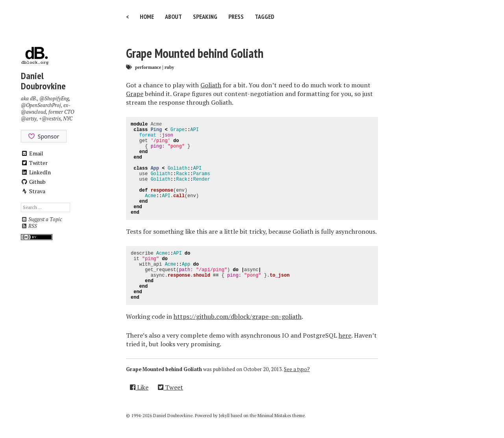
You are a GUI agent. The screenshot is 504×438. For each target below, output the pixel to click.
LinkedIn (36, 172)
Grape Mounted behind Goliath (195, 53)
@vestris (51, 119)
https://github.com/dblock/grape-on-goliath (238, 316)
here (345, 335)
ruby (170, 67)
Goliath (211, 85)
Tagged (265, 17)
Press (236, 17)
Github (33, 182)
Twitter (34, 163)
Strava (33, 191)
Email (32, 153)
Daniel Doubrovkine (43, 81)
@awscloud (33, 112)
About (173, 17)
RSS (29, 226)
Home (147, 17)
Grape (135, 94)
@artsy (29, 119)
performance (148, 67)
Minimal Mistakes (274, 416)
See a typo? (297, 369)
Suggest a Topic (41, 219)
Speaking (205, 17)
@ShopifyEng (54, 99)
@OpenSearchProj (41, 105)
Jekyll (224, 416)
